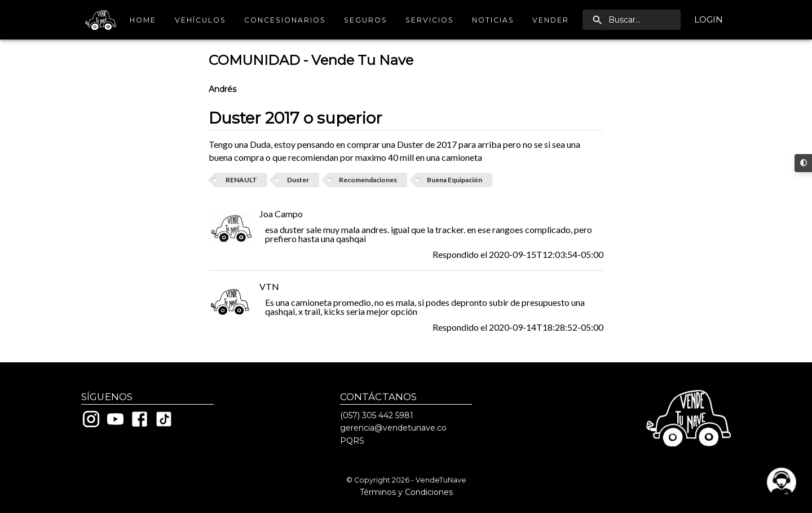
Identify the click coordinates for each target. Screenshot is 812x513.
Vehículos (200, 20)
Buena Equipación (454, 180)
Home (143, 20)
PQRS (352, 441)
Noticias (493, 20)
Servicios (430, 20)
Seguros (366, 20)
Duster (298, 180)
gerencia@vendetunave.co (393, 428)
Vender (551, 20)
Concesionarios (285, 20)
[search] (632, 20)
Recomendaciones (368, 180)
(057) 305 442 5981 (377, 415)
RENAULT (241, 180)
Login (709, 20)
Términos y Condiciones (406, 492)
